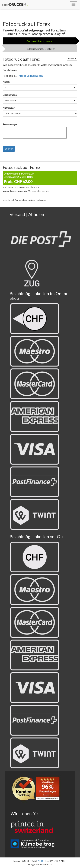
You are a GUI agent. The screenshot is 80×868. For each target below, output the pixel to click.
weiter (72, 59)
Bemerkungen (10, 124)
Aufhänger (9, 108)
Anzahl (6, 82)
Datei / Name (10, 70)
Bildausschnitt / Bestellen (41, 49)
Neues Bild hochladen (31, 76)
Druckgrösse (10, 95)
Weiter (9, 149)
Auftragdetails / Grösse (40, 41)
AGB (40, 861)
